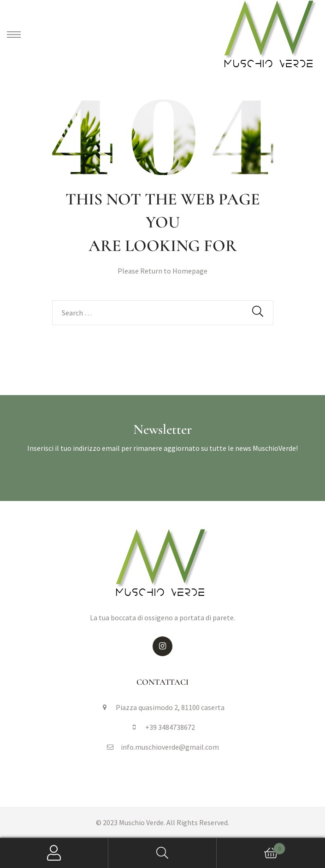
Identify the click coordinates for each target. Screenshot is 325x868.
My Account (54, 853)
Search (162, 853)
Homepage (190, 271)
